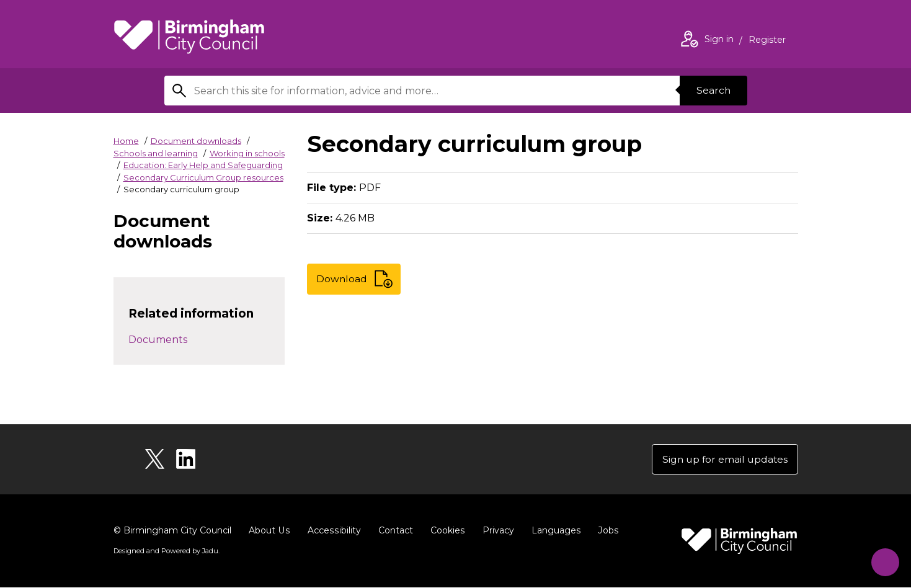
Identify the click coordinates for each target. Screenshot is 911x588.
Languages (553, 531)
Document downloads (196, 141)
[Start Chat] (882, 559)
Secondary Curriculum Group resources (203, 177)
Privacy (495, 531)
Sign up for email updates (723, 459)
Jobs (605, 531)
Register (767, 41)
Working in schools (247, 153)
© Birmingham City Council (172, 531)
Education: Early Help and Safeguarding (203, 165)
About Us (269, 531)
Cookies (445, 531)
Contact (393, 531)
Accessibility (332, 531)
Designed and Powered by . (166, 551)
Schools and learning (156, 153)
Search (713, 90)
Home (126, 141)
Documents (158, 340)
